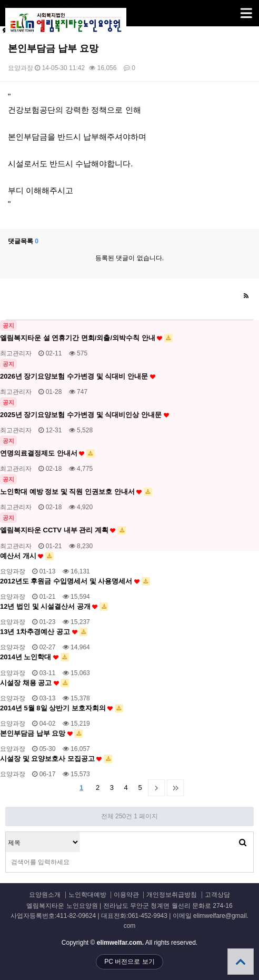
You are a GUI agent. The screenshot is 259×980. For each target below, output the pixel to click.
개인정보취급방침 (172, 895)
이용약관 (126, 895)
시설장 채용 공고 (34, 683)
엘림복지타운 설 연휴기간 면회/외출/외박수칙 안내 (86, 338)
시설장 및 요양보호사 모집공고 (56, 759)
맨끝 (175, 788)
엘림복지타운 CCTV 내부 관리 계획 (63, 530)
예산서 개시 (27, 556)
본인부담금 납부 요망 (41, 734)
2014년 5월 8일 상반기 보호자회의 (62, 708)
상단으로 (241, 962)
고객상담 (217, 895)
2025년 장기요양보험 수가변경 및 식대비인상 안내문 (84, 415)
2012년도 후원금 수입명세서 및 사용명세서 (75, 581)
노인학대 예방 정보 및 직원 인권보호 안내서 (76, 492)
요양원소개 (45, 895)
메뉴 (233, 8)
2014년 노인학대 (34, 657)
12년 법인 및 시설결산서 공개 (54, 607)
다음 (156, 788)
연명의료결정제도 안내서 (47, 453)
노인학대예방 (87, 895)
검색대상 (6, 832)
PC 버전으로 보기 (129, 962)
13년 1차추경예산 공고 (44, 632)
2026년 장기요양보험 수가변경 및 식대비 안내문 (78, 376)
